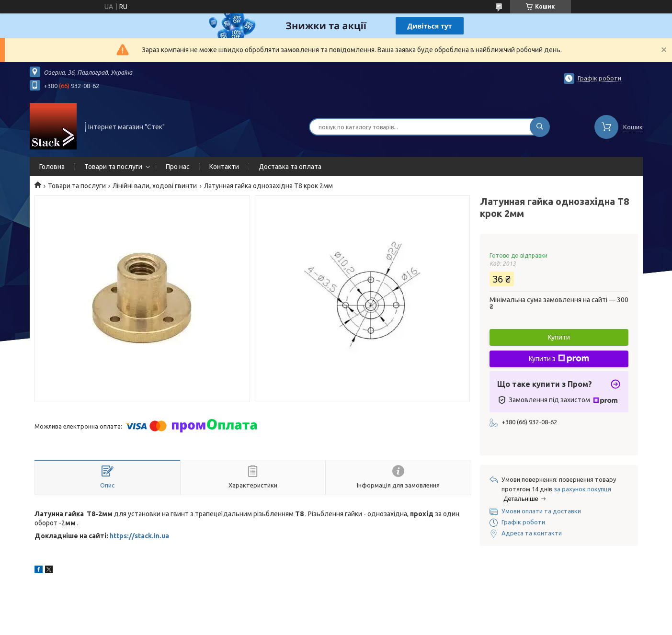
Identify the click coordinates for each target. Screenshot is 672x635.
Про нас (178, 167)
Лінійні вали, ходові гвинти (155, 186)
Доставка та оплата (290, 167)
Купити (559, 337)
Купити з (559, 359)
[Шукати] (540, 127)
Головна (52, 167)
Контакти (224, 167)
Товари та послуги (113, 167)
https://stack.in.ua (139, 536)
